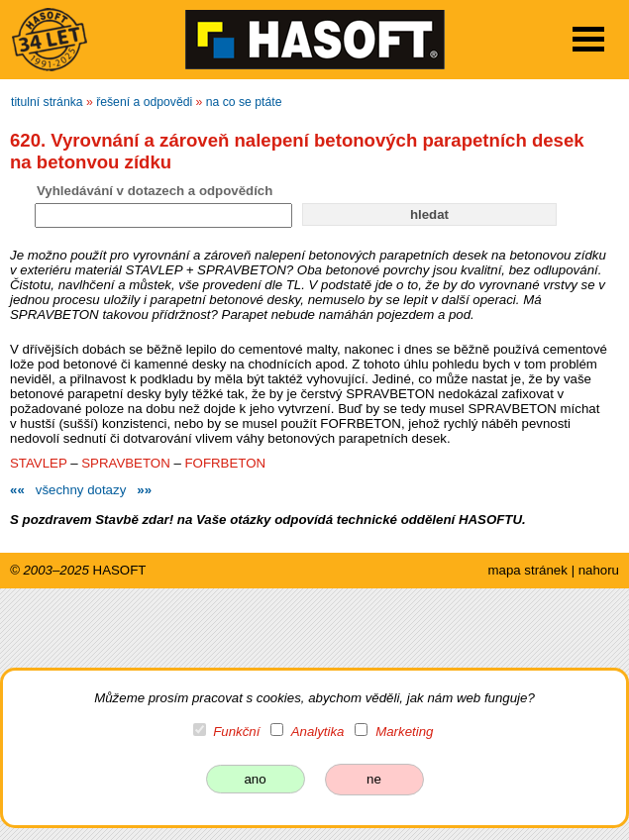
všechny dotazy (81, 490)
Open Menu (588, 39)
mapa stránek (527, 570)
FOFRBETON (225, 463)
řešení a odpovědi (144, 102)
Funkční (236, 732)
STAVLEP (39, 463)
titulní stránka (47, 102)
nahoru (599, 570)
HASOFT (120, 570)
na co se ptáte (244, 102)
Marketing (404, 732)
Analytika (318, 732)
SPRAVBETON (125, 463)
